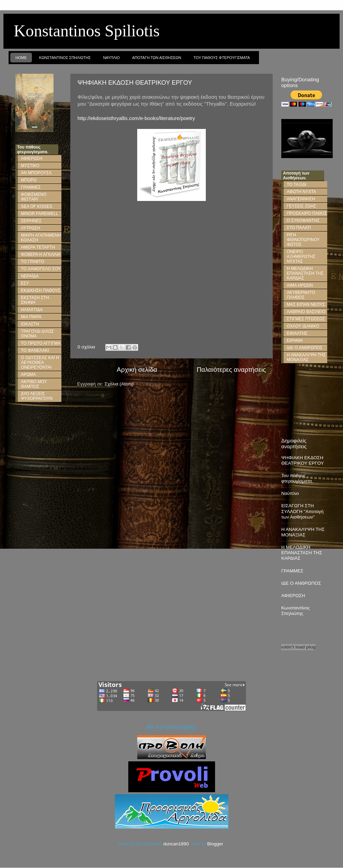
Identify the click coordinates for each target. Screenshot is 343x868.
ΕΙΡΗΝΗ (295, 341)
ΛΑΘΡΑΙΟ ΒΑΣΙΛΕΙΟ (306, 312)
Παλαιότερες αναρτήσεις (231, 370)
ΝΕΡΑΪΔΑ (30, 276)
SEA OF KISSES (37, 206)
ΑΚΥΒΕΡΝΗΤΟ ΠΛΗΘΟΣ (301, 295)
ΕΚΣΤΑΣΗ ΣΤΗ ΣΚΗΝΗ (35, 300)
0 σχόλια (86, 347)
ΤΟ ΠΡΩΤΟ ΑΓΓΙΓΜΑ (41, 343)
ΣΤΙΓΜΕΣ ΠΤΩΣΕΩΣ (306, 319)
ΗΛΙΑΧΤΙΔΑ (32, 310)
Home (21, 58)
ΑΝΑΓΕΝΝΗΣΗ (301, 199)
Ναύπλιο (290, 493)
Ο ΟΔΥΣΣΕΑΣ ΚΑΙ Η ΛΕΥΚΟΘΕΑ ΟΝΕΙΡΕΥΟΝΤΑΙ (40, 362)
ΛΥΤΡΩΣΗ (31, 228)
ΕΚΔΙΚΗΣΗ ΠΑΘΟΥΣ (41, 290)
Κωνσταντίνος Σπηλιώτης (295, 611)
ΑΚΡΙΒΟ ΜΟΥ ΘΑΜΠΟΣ (34, 384)
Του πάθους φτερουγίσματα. (297, 478)
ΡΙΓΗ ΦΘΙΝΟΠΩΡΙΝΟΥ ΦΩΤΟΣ (303, 240)
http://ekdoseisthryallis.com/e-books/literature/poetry (136, 118)
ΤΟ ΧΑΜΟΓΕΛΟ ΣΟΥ (41, 269)
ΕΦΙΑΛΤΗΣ (297, 333)
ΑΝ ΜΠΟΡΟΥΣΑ (36, 173)
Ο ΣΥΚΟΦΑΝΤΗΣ (303, 221)
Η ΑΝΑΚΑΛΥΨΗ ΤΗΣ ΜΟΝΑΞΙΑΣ (306, 357)
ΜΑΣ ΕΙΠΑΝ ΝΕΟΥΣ (306, 305)
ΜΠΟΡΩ (29, 180)
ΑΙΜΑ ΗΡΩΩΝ (300, 285)
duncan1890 (176, 844)
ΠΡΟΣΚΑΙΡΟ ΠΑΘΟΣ (307, 213)
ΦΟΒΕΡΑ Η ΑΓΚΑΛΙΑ (41, 254)
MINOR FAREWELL (40, 214)
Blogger (215, 844)
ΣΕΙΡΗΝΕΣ (31, 221)
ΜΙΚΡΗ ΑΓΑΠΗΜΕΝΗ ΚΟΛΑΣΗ (41, 238)
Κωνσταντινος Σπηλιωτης (65, 58)
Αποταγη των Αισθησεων (157, 58)
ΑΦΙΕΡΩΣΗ (32, 158)
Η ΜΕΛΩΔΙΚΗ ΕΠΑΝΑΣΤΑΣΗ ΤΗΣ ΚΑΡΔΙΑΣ (305, 273)
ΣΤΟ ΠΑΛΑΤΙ (299, 228)
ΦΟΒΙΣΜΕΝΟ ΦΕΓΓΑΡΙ (34, 197)
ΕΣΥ (25, 283)
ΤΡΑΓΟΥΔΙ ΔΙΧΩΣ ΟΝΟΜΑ (37, 334)
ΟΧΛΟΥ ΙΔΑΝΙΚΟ (303, 326)
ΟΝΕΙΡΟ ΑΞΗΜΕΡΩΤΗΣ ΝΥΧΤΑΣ (301, 257)
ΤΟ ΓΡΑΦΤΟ (33, 262)
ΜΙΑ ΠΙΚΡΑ (31, 317)
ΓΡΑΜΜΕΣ (31, 187)
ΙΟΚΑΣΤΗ (30, 324)
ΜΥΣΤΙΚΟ (30, 166)
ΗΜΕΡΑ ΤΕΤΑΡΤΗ (38, 247)
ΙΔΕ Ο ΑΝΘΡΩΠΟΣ (305, 348)
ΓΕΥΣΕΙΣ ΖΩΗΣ (301, 206)
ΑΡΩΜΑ (28, 374)
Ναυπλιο (111, 58)
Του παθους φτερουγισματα (222, 58)
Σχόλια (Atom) (119, 384)
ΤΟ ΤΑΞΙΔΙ (297, 185)
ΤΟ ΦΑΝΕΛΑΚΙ (35, 350)
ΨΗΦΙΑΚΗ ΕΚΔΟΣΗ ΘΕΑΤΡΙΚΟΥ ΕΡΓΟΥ (135, 83)
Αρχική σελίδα (137, 370)
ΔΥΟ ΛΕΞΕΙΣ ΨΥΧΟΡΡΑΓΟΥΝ (37, 396)
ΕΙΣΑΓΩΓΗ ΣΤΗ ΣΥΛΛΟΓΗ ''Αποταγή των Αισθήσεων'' (302, 511)
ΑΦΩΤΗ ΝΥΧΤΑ (301, 192)
